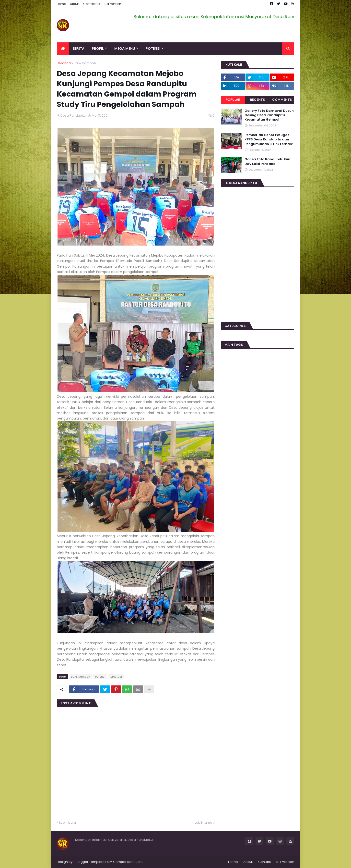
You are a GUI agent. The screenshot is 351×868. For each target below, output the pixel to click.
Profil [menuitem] (98, 49)
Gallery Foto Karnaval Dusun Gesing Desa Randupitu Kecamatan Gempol (269, 115)
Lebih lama (204, 823)
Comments (282, 100)
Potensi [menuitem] (153, 49)
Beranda (64, 63)
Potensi (100, 677)
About (74, 4)
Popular (233, 100)
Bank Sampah (85, 63)
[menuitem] (63, 49)
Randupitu (135, 862)
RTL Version (113, 4)
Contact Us (92, 4)
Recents (257, 100)
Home (61, 4)
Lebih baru (68, 823)
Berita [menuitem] (79, 49)
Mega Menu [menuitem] (125, 49)
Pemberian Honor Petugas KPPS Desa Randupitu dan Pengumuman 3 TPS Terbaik (269, 139)
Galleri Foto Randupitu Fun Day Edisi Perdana (267, 161)
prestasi (116, 677)
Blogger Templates (91, 862)
